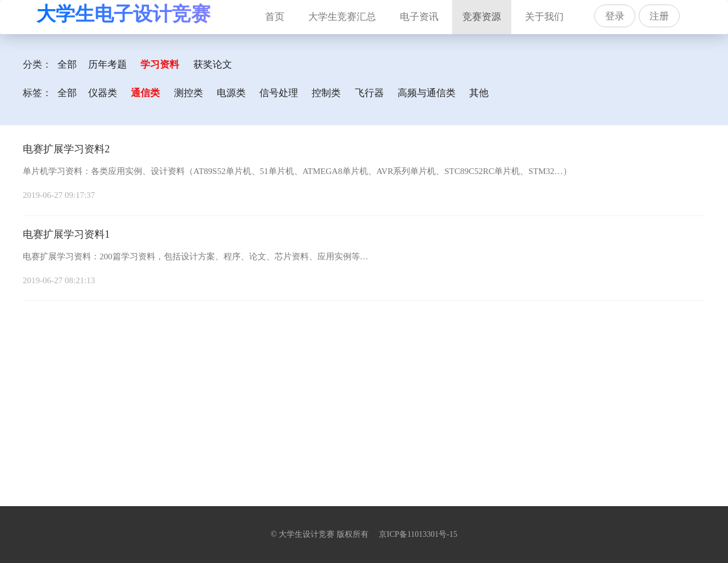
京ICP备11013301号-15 (418, 534)
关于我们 (544, 17)
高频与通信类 (427, 93)
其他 (479, 93)
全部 (67, 65)
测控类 (189, 93)
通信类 (145, 93)
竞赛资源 (482, 17)
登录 (615, 16)
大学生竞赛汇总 (342, 17)
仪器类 (103, 93)
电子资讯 (419, 17)
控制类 (326, 93)
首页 (280, 11)
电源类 (231, 93)
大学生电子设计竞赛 (123, 14)
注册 (659, 16)
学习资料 (160, 65)
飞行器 (369, 93)
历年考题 (107, 65)
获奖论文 (213, 65)
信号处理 (279, 93)
